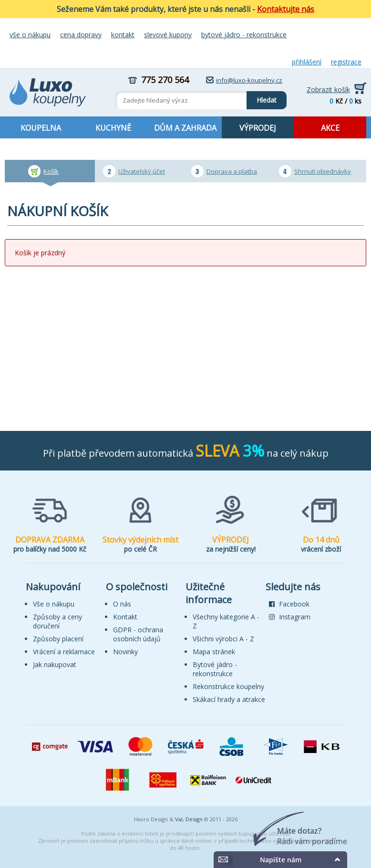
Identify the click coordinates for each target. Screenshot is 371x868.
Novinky (125, 652)
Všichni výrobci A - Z (223, 639)
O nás (122, 604)
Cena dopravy (81, 35)
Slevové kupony (168, 35)
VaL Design (189, 819)
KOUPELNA (41, 128)
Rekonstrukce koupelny (228, 686)
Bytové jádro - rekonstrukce (244, 35)
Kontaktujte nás (286, 9)
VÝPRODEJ (258, 128)
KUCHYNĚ (113, 128)
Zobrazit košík (328, 89)
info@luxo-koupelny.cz (249, 80)
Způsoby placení (58, 639)
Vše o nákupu (30, 35)
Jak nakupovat (55, 664)
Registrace (346, 62)
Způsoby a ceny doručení (57, 621)
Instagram (290, 617)
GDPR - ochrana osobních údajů (138, 634)
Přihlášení (307, 62)
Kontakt (123, 35)
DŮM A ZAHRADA (185, 128)
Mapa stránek (214, 652)
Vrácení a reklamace (64, 652)
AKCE (330, 128)
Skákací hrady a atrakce (229, 699)
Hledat (262, 98)
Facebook (289, 604)
